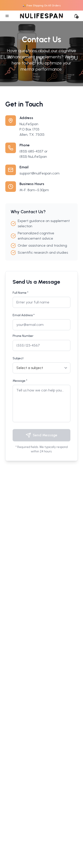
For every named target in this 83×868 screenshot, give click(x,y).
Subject (18, 358)
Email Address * (24, 315)
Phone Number (23, 336)
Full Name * (20, 293)
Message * (20, 381)
